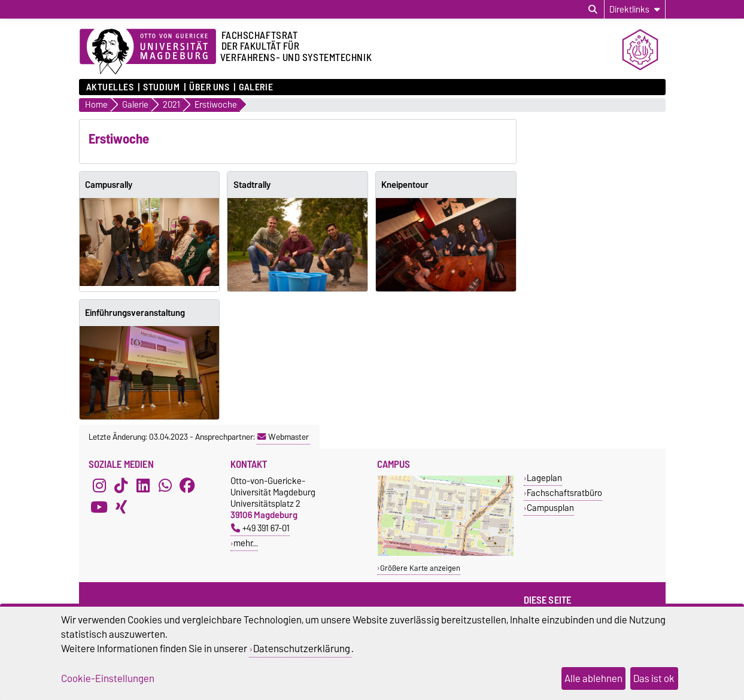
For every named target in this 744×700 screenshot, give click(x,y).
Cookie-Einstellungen (108, 678)
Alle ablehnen (593, 678)
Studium (161, 87)
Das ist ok (654, 678)
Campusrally (109, 185)
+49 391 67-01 (260, 528)
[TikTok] (121, 486)
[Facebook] (187, 486)
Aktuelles (110, 87)
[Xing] (121, 507)
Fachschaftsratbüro (564, 493)
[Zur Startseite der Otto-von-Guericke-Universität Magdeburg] (148, 52)
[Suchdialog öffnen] (593, 10)
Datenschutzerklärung (302, 649)
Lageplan (544, 478)
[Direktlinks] (635, 9)
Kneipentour (405, 185)
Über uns (209, 87)
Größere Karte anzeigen (420, 568)
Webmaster (283, 437)
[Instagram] (99, 486)
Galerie (256, 87)
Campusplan (550, 508)
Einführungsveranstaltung (135, 313)
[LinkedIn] (143, 486)
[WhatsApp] (165, 486)
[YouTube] (99, 507)
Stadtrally (252, 185)
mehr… (246, 543)
